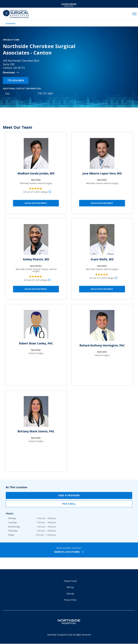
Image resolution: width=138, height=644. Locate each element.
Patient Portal (70, 581)
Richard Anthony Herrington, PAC (102, 345)
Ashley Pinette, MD (36, 259)
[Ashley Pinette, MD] (36, 241)
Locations (10, 23)
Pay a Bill (69, 504)
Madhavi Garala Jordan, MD (36, 173)
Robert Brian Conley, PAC (36, 343)
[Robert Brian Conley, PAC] (36, 326)
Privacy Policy (70, 600)
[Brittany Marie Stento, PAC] (36, 413)
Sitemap (70, 594)
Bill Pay (70, 587)
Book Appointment (36, 203)
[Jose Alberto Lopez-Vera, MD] (102, 155)
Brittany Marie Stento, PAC (36, 431)
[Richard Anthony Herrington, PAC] (102, 327)
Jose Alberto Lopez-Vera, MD (102, 173)
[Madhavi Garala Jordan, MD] (36, 155)
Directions (9, 73)
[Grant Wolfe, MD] (102, 241)
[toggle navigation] (134, 14)
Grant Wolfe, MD (102, 259)
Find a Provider (69, 495)
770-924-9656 (16, 80)
